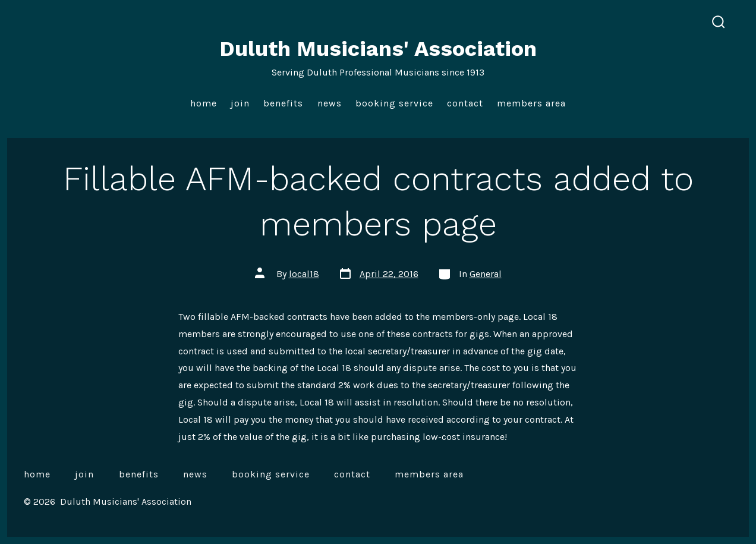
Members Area (531, 103)
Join (240, 103)
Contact (465, 103)
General (486, 274)
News (330, 103)
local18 (304, 274)
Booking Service (394, 103)
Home (204, 103)
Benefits (283, 103)
